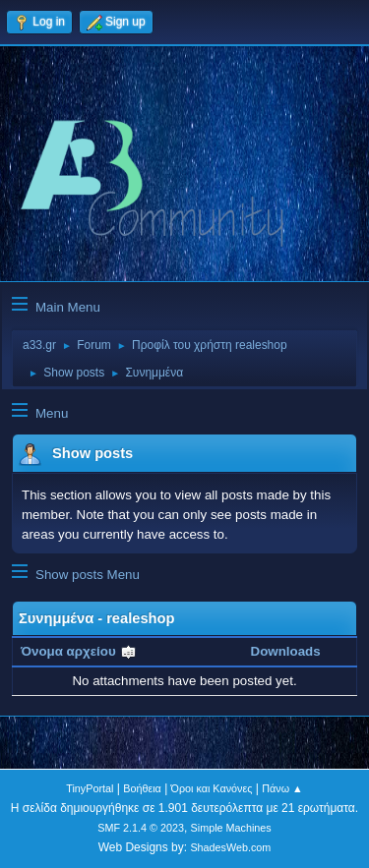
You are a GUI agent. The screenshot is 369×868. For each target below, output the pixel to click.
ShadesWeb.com (230, 847)
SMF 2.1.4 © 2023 (141, 828)
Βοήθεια (142, 788)
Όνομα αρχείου (79, 651)
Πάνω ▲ (282, 788)
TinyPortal (90, 788)
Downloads (286, 651)
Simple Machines (231, 828)
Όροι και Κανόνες (212, 788)
